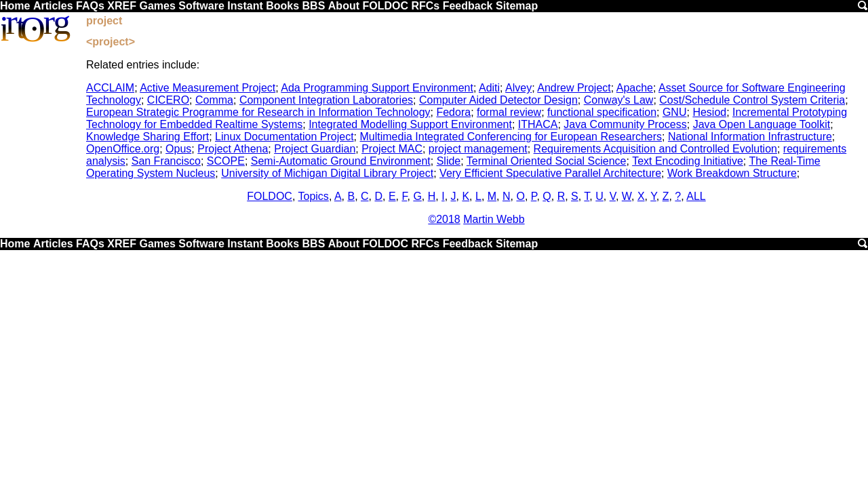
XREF (122, 6)
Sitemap (517, 6)
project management (478, 149)
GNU (675, 112)
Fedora (453, 112)
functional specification (602, 112)
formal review (509, 112)
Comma (214, 100)
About (344, 6)
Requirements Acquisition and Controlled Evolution (655, 149)
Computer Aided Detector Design (498, 100)
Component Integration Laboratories (326, 100)
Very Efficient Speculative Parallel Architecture (550, 173)
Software (201, 6)
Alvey (518, 88)
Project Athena (233, 149)
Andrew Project (574, 88)
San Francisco (166, 161)
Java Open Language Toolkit (762, 124)
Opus (178, 149)
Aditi (489, 88)
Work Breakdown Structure (732, 173)
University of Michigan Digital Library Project (327, 173)
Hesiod (709, 112)
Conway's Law (619, 100)
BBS (314, 6)
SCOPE (226, 161)
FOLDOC (385, 6)
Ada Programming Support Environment (377, 88)
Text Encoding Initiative (688, 161)
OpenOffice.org (123, 149)
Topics (314, 196)
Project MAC (392, 149)
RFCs (425, 6)
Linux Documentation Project (284, 137)
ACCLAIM (110, 88)
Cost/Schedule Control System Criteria (752, 100)
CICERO (168, 100)
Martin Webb (494, 219)
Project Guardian (315, 149)
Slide (449, 161)
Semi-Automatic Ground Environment (341, 161)
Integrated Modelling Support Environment (410, 124)
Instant (245, 6)
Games (157, 6)
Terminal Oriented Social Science (547, 161)
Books (282, 6)
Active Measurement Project (208, 88)
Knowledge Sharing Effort (147, 137)
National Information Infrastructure (750, 137)
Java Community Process (625, 124)
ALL (696, 196)
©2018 (444, 219)
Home (15, 6)
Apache (635, 88)
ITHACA (538, 124)
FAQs (90, 6)
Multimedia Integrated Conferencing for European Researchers (511, 137)
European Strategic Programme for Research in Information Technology (258, 112)
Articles (53, 6)
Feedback (468, 6)
